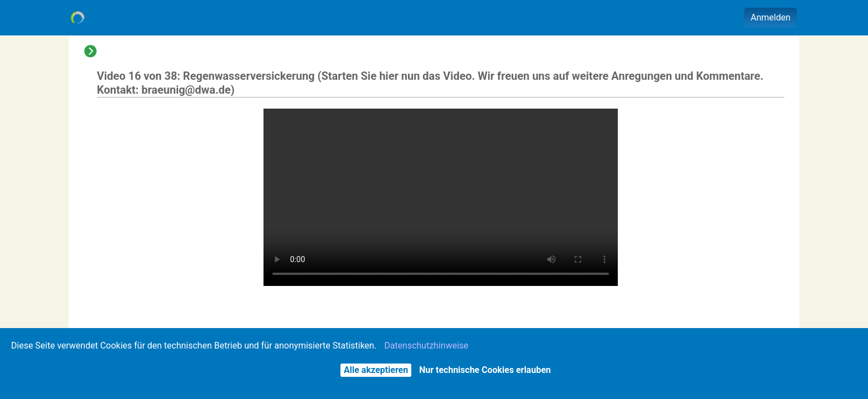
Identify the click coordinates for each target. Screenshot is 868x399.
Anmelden (771, 17)
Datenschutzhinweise (426, 346)
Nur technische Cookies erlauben (485, 370)
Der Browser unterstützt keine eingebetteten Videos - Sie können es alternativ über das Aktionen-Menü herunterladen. (441, 197)
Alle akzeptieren (376, 370)
